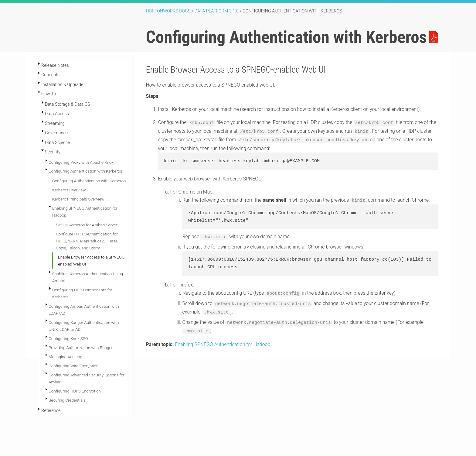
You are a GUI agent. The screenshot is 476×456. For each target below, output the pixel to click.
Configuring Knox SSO (68, 338)
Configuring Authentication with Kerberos (85, 171)
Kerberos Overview (69, 190)
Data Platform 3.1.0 (217, 11)
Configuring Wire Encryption (74, 366)
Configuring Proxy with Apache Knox (81, 162)
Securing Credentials (67, 400)
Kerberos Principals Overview (78, 199)
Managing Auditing (65, 357)
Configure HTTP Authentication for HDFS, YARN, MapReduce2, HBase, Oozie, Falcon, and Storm (87, 241)
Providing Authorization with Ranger (81, 348)
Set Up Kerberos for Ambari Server (87, 225)
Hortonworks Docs (168, 11)
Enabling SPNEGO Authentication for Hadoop (223, 340)
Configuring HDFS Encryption (75, 391)
